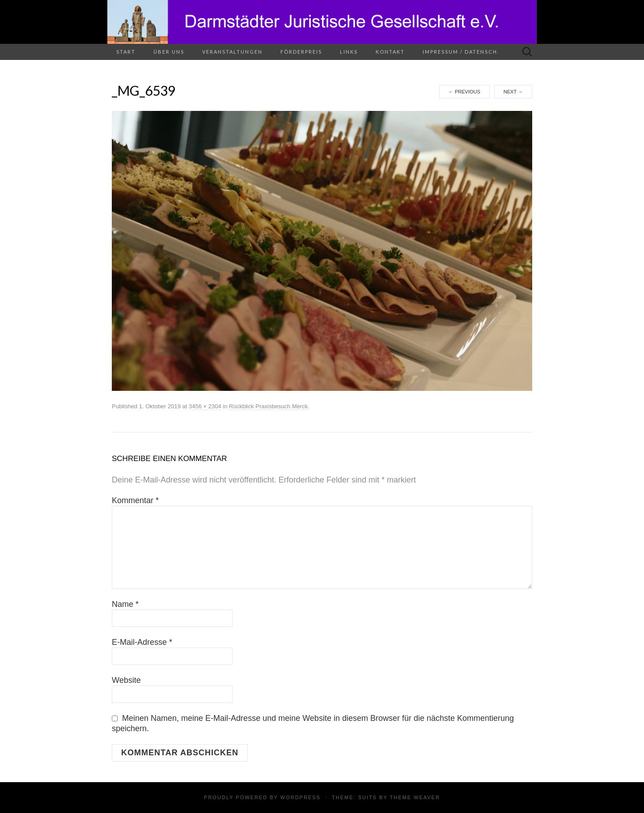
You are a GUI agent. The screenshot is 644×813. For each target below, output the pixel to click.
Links (349, 52)
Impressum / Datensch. (461, 52)
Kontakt (390, 52)
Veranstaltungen (232, 52)
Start (126, 52)
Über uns (169, 52)
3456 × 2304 (205, 406)
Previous (464, 92)
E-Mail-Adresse (142, 642)
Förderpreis (301, 52)
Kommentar (135, 500)
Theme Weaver (415, 797)
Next (513, 92)
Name (125, 604)
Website (126, 680)
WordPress (301, 797)
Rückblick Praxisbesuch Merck (268, 406)
